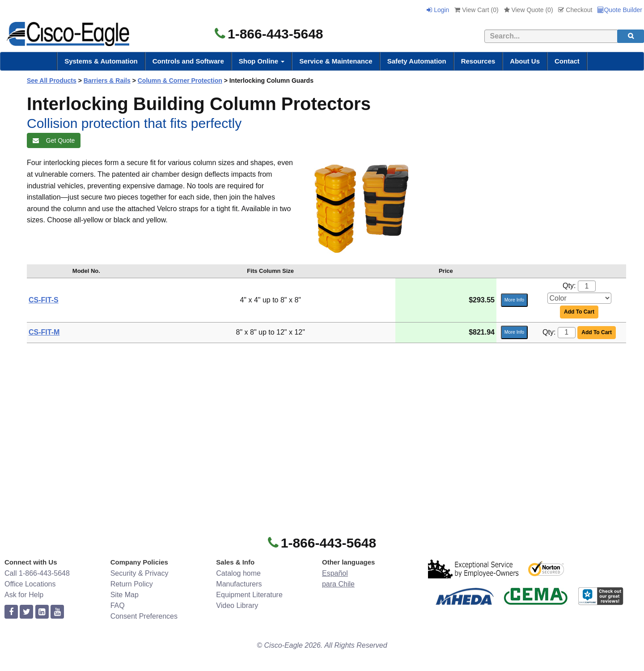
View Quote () (529, 10)
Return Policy (132, 584)
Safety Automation (417, 61)
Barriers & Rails (107, 81)
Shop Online (262, 61)
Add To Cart (579, 312)
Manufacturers (239, 584)
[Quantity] (587, 286)
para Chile (338, 584)
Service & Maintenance (336, 61)
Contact (567, 61)
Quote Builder (620, 10)
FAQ (118, 605)
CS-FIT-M (44, 332)
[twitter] (26, 612)
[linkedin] (42, 612)
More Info (514, 300)
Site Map (125, 595)
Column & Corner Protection (180, 81)
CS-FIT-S (44, 300)
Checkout (575, 10)
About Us (525, 61)
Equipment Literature (249, 595)
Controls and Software (188, 61)
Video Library (237, 605)
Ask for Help (24, 595)
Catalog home (238, 573)
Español (335, 573)
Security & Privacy (140, 573)
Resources (478, 61)
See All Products (52, 81)
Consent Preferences (144, 616)
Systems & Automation (101, 61)
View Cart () (476, 10)
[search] (631, 36)
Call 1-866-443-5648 (37, 573)
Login (438, 10)
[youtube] (57, 612)
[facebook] (11, 612)
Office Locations (30, 584)
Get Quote (54, 140)
